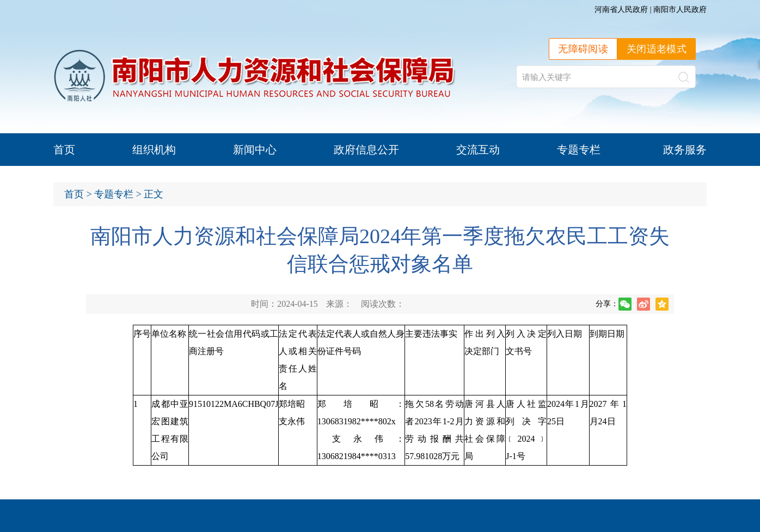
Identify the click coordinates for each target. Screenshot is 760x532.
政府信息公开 (366, 150)
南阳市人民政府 (680, 10)
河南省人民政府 (621, 10)
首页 (64, 150)
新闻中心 (255, 150)
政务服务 (685, 150)
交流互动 (478, 150)
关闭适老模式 (657, 49)
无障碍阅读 (583, 49)
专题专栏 (579, 150)
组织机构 (154, 150)
